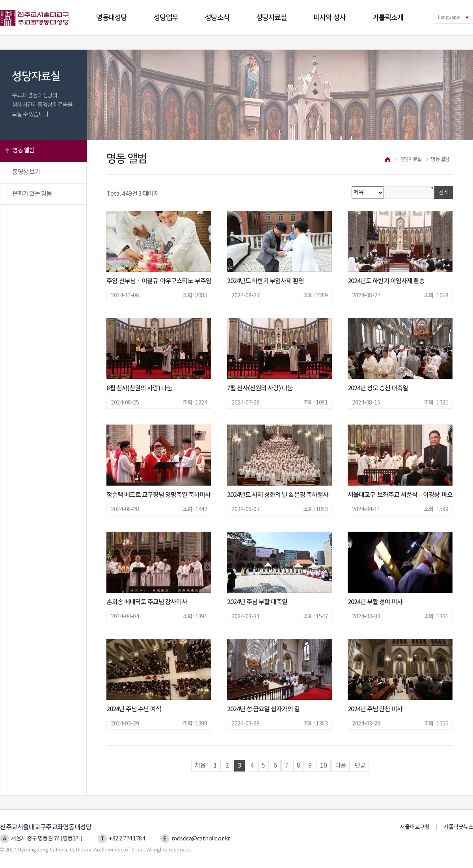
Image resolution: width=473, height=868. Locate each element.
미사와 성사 (330, 18)
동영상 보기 (26, 172)
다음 (341, 766)
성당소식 (217, 18)
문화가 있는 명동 (32, 194)
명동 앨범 (23, 150)
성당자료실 (272, 18)
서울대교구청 (414, 827)
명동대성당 (112, 18)
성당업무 (166, 18)
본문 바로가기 (0, 0)
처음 (200, 766)
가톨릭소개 (388, 18)
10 (324, 766)
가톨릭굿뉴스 (458, 827)
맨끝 (360, 766)
